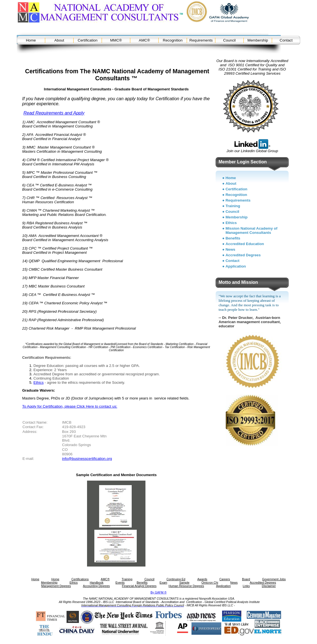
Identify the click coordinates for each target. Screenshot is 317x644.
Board (246, 579)
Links (246, 586)
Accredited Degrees (243, 255)
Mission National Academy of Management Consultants (251, 230)
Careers (225, 579)
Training (233, 206)
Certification (88, 40)
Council (229, 40)
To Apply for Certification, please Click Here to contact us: (70, 406)
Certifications (80, 579)
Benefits (233, 238)
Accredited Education (245, 244)
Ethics (38, 382)
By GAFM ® (158, 592)
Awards (202, 579)
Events (120, 583)
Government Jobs (274, 579)
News (230, 249)
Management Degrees (56, 586)
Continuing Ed (176, 579)
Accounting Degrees (96, 586)
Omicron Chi (210, 583)
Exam (163, 583)
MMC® (116, 40)
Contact (286, 40)
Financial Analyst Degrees (139, 586)
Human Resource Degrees (186, 586)
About (59, 40)
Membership (258, 40)
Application (236, 266)
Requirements (201, 40)
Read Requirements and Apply (54, 113)
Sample (184, 583)
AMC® (144, 40)
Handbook (97, 583)
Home (31, 40)
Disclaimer (269, 586)
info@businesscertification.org (87, 459)
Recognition (173, 40)
